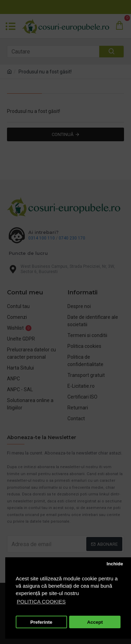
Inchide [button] (115, 564)
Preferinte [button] (41, 622)
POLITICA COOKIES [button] (41, 602)
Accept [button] (95, 622)
